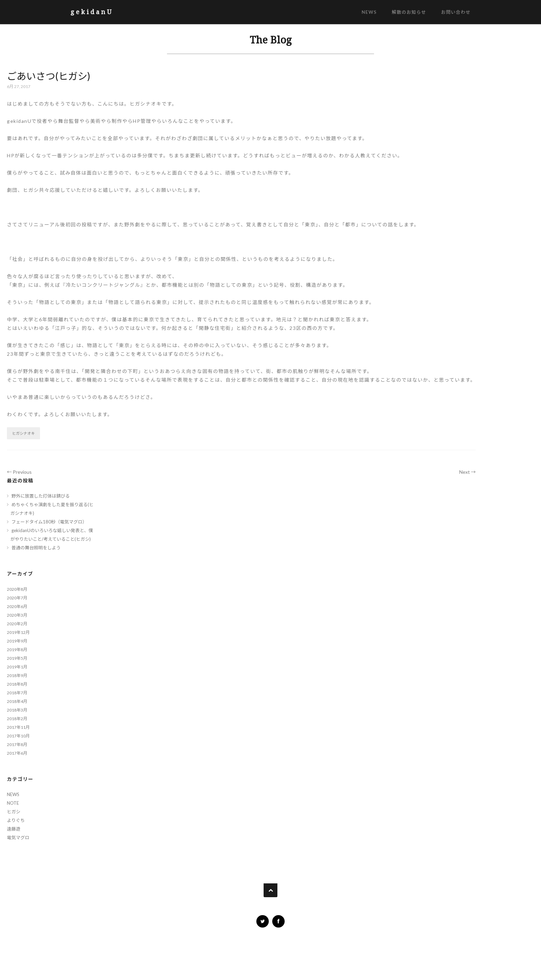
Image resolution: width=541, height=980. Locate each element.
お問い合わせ (456, 12)
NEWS (369, 12)
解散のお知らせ (409, 12)
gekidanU (92, 12)
